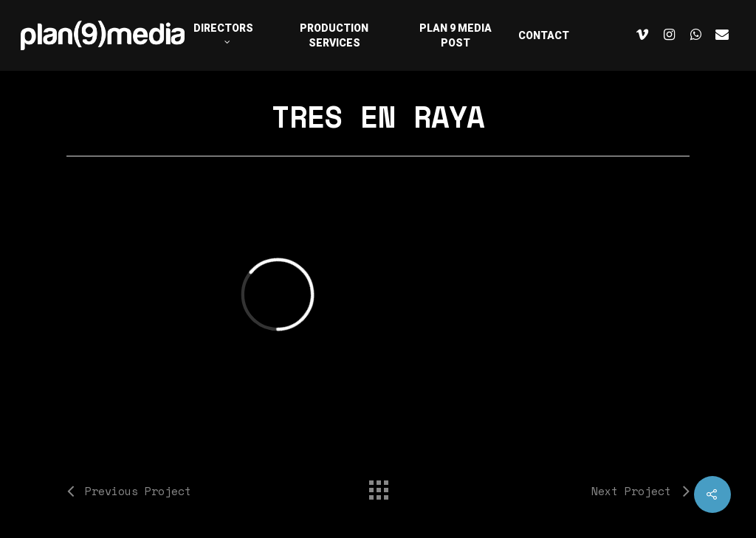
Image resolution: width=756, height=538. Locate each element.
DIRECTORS (223, 32)
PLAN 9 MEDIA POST (456, 35)
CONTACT (544, 35)
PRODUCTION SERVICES (334, 35)
